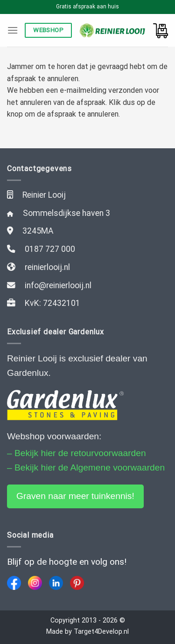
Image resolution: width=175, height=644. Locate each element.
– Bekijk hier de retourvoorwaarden (77, 453)
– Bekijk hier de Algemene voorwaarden (86, 467)
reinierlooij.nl (47, 267)
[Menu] (13, 30)
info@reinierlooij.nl (58, 285)
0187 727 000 (50, 249)
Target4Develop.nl (101, 632)
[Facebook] (14, 583)
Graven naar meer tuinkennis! (75, 496)
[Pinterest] (77, 583)
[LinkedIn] (56, 583)
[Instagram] (35, 583)
